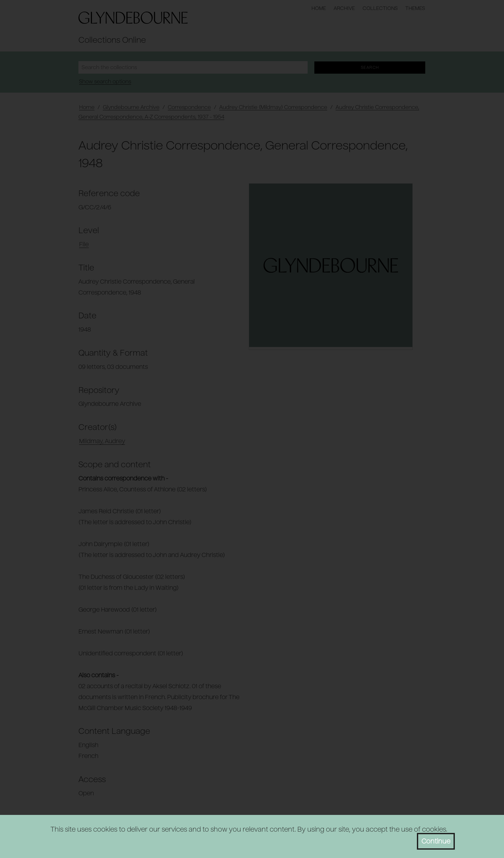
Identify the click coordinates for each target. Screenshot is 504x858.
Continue (436, 841)
